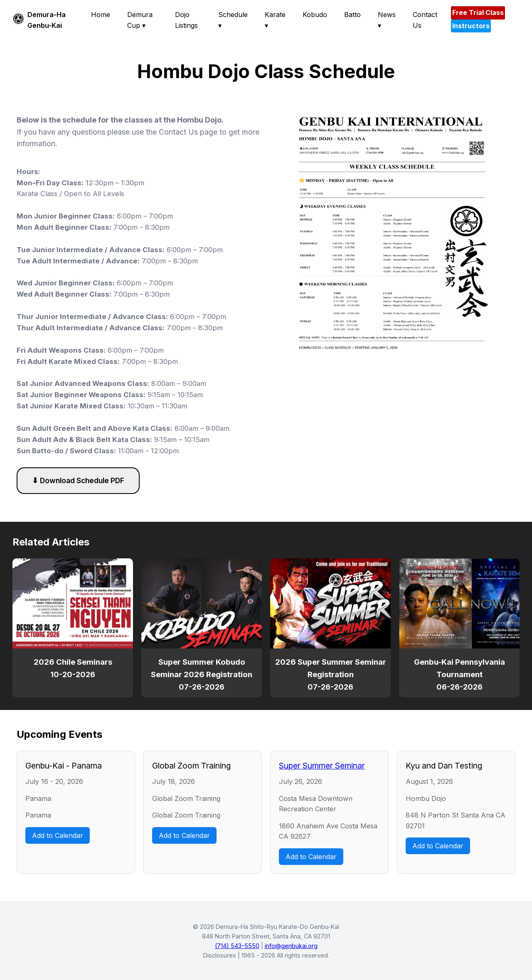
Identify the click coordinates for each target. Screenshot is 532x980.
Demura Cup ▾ (140, 20)
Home (101, 15)
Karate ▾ (275, 20)
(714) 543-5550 (237, 946)
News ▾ (387, 20)
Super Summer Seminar (322, 766)
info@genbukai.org (291, 946)
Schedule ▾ (233, 20)
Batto (352, 15)
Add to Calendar (58, 835)
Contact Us (425, 20)
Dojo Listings (186, 20)
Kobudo (315, 15)
